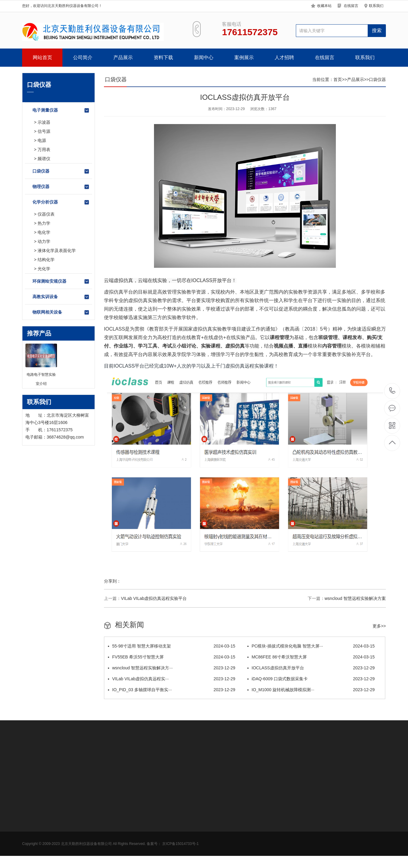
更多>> (379, 626)
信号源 (44, 131)
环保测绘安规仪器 (61, 281)
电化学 (44, 232)
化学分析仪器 (61, 202)
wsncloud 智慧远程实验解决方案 (355, 598)
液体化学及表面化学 (57, 251)
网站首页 (42, 57)
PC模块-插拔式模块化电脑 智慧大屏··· (311, 646)
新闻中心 (204, 57)
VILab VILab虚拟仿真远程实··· (172, 679)
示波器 (44, 122)
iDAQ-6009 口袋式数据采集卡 (311, 679)
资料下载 (163, 57)
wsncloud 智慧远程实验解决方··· (172, 668)
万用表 (44, 150)
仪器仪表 (46, 214)
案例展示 (244, 57)
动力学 (44, 241)
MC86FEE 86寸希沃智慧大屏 (311, 657)
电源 (42, 140)
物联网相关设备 (61, 312)
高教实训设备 (61, 297)
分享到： (112, 581)
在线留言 (351, 6)
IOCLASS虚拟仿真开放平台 (311, 668)
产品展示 (123, 57)
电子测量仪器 (61, 110)
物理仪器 (61, 187)
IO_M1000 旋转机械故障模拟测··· (311, 690)
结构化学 (46, 260)
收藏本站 (324, 6)
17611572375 (392, 391)
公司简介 (83, 57)
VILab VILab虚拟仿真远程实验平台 (154, 598)
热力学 (44, 223)
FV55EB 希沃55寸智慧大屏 (172, 657)
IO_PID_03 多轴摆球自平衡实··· (172, 690)
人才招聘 (284, 57)
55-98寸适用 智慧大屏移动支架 (172, 646)
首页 (338, 79)
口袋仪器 (61, 171)
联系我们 (376, 6)
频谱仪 (44, 159)
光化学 (44, 269)
